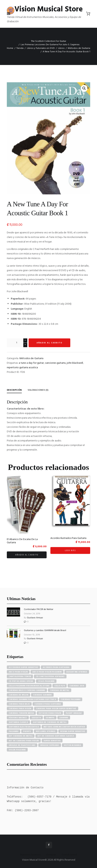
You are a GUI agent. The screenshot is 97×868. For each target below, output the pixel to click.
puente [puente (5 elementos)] (27, 731)
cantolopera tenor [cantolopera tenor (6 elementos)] (20, 677)
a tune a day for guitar (31, 363)
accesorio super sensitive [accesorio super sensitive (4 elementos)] (23, 667)
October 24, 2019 (32, 614)
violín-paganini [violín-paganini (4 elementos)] (17, 750)
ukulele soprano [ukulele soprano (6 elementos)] (50, 745)
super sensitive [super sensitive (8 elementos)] (52, 741)
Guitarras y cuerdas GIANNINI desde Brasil (45, 630)
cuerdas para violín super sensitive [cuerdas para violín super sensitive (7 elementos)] (56, 709)
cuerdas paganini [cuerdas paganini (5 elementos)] (71, 699)
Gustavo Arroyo (35, 618)
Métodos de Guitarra (79, 48)
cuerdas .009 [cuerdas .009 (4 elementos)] (77, 686)
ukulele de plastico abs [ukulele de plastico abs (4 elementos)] (22, 745)
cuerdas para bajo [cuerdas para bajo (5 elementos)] (19, 704)
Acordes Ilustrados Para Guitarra (68, 538)
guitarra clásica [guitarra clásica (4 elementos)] (18, 722)
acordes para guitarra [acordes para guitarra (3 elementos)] (56, 667)
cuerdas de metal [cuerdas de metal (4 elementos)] (60, 690)
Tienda (20, 48)
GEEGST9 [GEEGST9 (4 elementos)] (36, 718)
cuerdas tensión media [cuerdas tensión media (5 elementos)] (21, 713)
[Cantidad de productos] (17, 343)
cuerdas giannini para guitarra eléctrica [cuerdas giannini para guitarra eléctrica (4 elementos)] (32, 699)
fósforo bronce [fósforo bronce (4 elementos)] (18, 718)
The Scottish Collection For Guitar (49, 41)
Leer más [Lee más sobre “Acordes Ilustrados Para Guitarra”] (70, 550)
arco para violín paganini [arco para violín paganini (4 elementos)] (47, 672)
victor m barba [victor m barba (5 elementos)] (73, 745)
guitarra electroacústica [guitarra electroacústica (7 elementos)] (24, 727)
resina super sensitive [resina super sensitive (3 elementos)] (73, 731)
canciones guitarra (55, 363)
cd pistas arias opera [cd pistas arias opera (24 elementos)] (21, 681)
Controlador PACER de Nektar (39, 609)
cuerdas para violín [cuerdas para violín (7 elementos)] (20, 709)
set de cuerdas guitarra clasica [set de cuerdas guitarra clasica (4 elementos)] (56, 736)
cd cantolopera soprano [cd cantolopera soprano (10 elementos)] (50, 677)
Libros (61, 48)
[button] (84, 88)
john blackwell (75, 363)
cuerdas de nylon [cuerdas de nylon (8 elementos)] (18, 695)
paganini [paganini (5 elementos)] (14, 731)
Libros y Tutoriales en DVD (41, 48)
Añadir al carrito (49, 343)
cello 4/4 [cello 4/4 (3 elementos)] (60, 686)
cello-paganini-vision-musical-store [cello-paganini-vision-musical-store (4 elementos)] (29, 686)
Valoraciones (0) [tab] (38, 390)
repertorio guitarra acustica (22, 368)
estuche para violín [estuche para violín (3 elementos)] (50, 713)
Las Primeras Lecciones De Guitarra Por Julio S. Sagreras (50, 45)
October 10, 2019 (32, 635)
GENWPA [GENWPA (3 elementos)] (50, 718)
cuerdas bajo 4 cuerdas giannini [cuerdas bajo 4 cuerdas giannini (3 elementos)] (27, 690)
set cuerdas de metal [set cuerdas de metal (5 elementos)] (21, 736)
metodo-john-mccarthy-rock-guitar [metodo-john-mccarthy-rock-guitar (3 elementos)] (64, 727)
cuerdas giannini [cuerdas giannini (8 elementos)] (42, 695)
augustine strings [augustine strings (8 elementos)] (77, 672)
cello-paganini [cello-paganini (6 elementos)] (46, 681)
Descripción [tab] (14, 390)
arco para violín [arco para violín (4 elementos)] (18, 672)
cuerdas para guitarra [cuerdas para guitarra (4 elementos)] (48, 704)
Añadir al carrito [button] (27, 555)
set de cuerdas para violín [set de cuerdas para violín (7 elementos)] (24, 741)
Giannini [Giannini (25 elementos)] (64, 718)
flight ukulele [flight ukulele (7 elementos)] (74, 713)
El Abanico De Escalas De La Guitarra (22, 541)
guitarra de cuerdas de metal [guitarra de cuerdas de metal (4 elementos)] (50, 722)
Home (10, 48)
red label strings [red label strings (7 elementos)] (46, 731)
